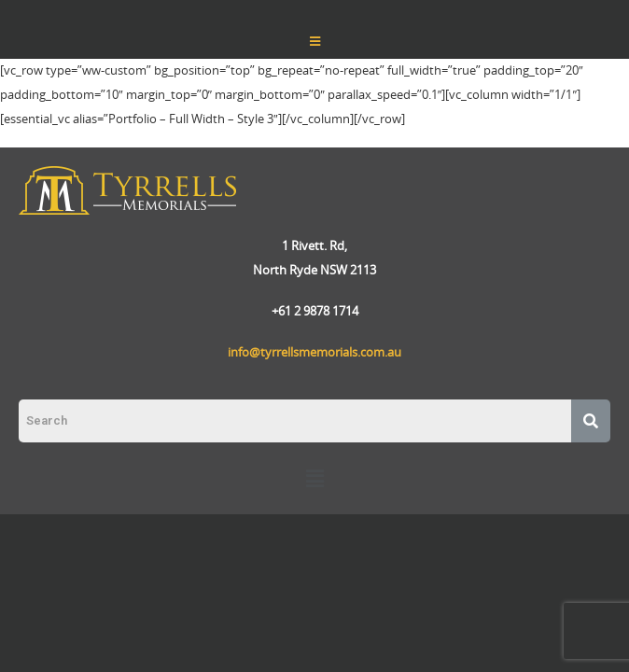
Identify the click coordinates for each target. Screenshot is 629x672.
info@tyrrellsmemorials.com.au (314, 352)
